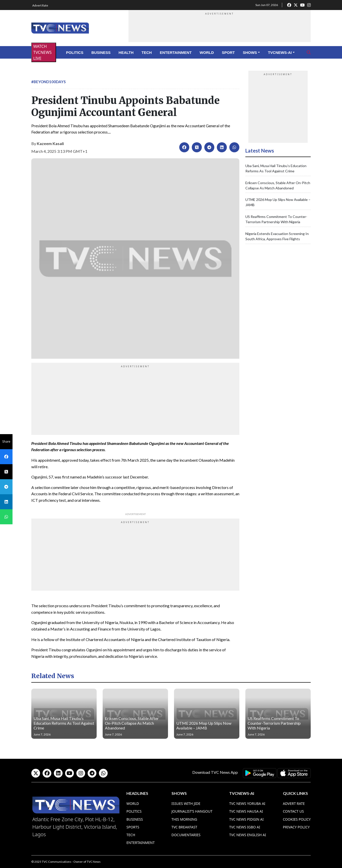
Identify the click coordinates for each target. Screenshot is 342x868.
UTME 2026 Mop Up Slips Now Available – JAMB (204, 725)
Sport (228, 52)
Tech (147, 52)
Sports (133, 827)
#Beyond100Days (48, 82)
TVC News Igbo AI (245, 827)
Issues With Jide (186, 803)
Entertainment (176, 52)
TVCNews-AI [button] (280, 52)
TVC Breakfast (184, 827)
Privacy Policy (296, 827)
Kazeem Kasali (50, 143)
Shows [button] (250, 52)
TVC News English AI (247, 835)
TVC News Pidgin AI (246, 819)
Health (126, 52)
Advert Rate (40, 5)
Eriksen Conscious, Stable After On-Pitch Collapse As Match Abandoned (132, 723)
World (207, 52)
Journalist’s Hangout (192, 811)
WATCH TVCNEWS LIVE (42, 52)
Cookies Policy (297, 819)
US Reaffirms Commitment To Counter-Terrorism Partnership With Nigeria (274, 723)
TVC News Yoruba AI (247, 803)
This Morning (184, 819)
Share (6, 442)
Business (101, 52)
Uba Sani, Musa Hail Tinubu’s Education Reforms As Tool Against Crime (64, 723)
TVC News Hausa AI (246, 811)
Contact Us (293, 811)
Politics (75, 52)
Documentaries (186, 835)
